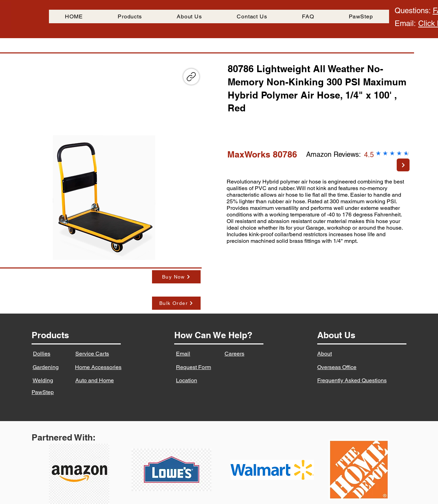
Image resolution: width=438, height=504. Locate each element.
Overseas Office (337, 367)
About (325, 354)
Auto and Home (95, 380)
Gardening (46, 367)
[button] (103, 198)
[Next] (403, 165)
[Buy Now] (176, 277)
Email (183, 354)
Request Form (193, 367)
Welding (43, 380)
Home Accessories (98, 367)
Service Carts (92, 354)
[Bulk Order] (176, 303)
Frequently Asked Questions (352, 380)
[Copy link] (191, 77)
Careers (234, 354)
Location (187, 380)
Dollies (42, 354)
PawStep (43, 392)
